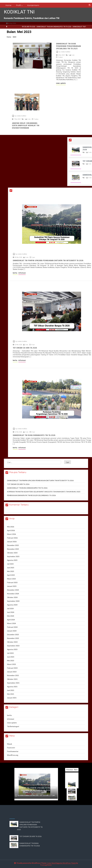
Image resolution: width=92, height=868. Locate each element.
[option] (45, 27)
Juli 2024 (10, 608)
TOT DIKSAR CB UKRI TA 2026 (45, 27)
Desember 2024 (13, 590)
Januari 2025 (12, 586)
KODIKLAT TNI (19, 12)
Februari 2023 (12, 668)
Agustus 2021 (12, 687)
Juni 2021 (11, 690)
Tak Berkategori (13, 726)
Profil (18, 5)
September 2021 (13, 683)
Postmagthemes (46, 865)
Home (8, 5)
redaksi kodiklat (66, 52)
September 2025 (13, 556)
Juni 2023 (11, 657)
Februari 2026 (12, 538)
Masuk (10, 744)
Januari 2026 (12, 542)
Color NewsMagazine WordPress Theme (61, 863)
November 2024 (13, 594)
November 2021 (13, 675)
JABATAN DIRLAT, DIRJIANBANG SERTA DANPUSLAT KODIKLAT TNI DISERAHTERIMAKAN (26, 126)
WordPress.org (13, 755)
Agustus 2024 (12, 605)
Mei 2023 (11, 661)
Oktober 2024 (12, 597)
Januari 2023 (12, 672)
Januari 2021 (12, 698)
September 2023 (13, 646)
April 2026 (11, 530)
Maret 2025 (11, 579)
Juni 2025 (11, 568)
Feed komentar (13, 751)
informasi (60, 273)
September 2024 (13, 601)
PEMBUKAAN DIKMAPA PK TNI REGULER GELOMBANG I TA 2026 (31, 495)
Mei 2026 (11, 527)
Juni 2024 (11, 612)
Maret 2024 (11, 623)
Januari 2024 (12, 631)
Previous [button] (75, 770)
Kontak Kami (33, 5)
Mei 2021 (11, 694)
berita (54, 273)
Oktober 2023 (12, 642)
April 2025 (11, 575)
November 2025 (13, 549)
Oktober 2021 (12, 679)
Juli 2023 (10, 653)
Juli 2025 (10, 564)
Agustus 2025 (12, 560)
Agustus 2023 (12, 649)
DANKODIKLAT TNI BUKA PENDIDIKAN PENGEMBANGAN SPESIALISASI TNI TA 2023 (68, 46)
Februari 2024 (12, 627)
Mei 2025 (11, 571)
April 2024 (11, 620)
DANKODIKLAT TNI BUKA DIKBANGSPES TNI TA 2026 (74, 27)
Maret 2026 (11, 534)
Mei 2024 (11, 616)
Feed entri (11, 748)
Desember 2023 (13, 635)
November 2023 (13, 638)
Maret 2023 (11, 664)
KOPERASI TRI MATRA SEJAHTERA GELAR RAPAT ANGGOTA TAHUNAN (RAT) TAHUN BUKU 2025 (44, 492)
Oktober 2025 (12, 553)
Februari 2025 (12, 582)
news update (61, 83)
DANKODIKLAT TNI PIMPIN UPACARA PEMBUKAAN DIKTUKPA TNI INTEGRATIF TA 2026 (40, 480)
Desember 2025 (13, 545)
